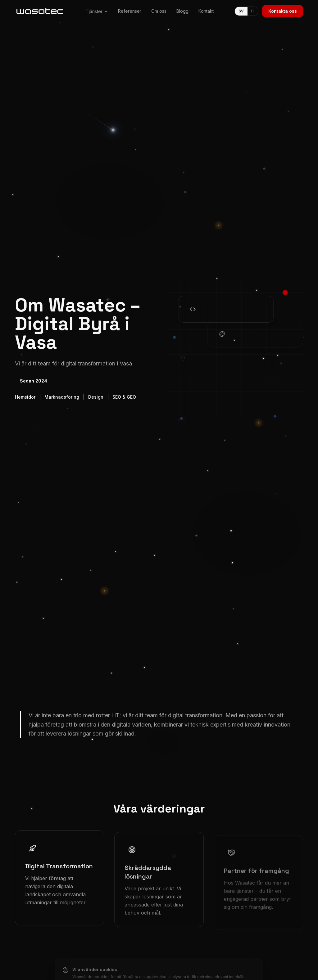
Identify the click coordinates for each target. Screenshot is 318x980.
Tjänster (97, 11)
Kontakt (206, 11)
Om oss (159, 11)
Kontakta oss (283, 11)
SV (241, 11)
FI (253, 11)
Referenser (130, 11)
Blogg (182, 11)
